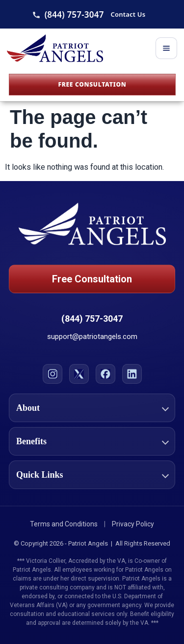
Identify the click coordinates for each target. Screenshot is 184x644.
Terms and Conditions (64, 524)
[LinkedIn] (132, 374)
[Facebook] (105, 374)
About (28, 408)
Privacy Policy (133, 524)
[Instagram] (53, 374)
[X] (79, 374)
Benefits (31, 441)
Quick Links (40, 475)
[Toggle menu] (166, 48)
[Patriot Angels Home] (55, 48)
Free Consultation (92, 84)
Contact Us (128, 15)
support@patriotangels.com (92, 337)
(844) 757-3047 (74, 15)
